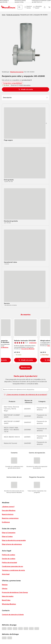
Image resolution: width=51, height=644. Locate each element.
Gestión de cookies (9, 559)
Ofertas (5, 589)
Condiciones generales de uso (12, 566)
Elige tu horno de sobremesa (12, 544)
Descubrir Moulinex (9, 510)
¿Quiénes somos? (8, 507)
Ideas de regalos (8, 596)
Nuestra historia (8, 514)
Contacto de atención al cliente (13, 615)
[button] (28, 7)
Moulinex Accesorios (17, 72)
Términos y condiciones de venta (13, 570)
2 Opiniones (33, 343)
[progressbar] (25, 123)
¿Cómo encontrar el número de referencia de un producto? (25, 395)
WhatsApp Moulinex (9, 604)
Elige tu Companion (9, 533)
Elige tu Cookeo (7, 536)
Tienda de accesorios (13, 15)
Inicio (4, 15)
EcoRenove (6, 522)
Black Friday (6, 600)
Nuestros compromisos (10, 518)
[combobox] (25, 390)
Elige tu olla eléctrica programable (14, 540)
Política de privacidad (9, 563)
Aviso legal (6, 574)
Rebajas (5, 585)
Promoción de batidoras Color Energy (15, 592)
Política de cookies (8, 555)
